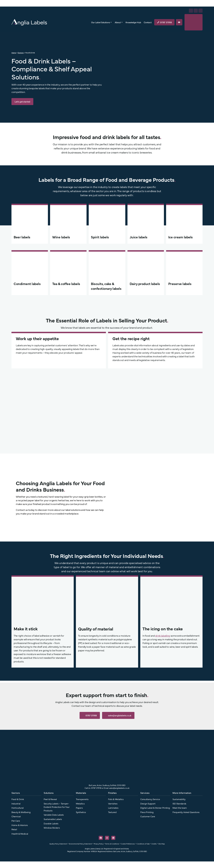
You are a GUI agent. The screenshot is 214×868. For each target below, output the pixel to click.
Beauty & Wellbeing (21, 812)
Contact (148, 22)
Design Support (148, 803)
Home (14, 53)
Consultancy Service (150, 799)
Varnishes (113, 803)
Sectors (21, 53)
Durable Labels (51, 823)
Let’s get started (22, 102)
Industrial (16, 803)
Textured (112, 812)
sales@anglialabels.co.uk (118, 715)
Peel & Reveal (50, 799)
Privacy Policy (99, 844)
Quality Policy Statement (58, 844)
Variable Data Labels (54, 815)
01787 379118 (166, 22)
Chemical (16, 816)
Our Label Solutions (102, 22)
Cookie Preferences (128, 844)
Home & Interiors (20, 825)
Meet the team (180, 808)
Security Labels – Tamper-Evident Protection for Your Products (57, 807)
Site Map (162, 844)
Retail (14, 829)
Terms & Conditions (112, 844)
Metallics (80, 803)
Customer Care (148, 816)
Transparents (82, 799)
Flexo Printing (147, 812)
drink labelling (163, 636)
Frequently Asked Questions (186, 812)
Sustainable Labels (53, 819)
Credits (154, 844)
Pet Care (16, 821)
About (119, 22)
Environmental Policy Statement (81, 844)
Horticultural (18, 808)
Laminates (113, 808)
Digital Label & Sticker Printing (155, 808)
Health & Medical (20, 834)
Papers (79, 808)
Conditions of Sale (143, 844)
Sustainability (179, 799)
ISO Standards (179, 803)
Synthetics (81, 812)
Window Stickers (52, 828)
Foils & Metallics (116, 799)
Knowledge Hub (133, 22)
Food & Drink (18, 799)
